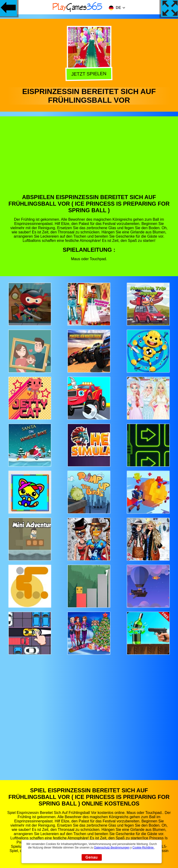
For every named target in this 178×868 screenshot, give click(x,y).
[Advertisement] (89, 159)
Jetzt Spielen (90, 74)
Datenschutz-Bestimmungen (112, 848)
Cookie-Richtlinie (143, 848)
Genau (92, 857)
